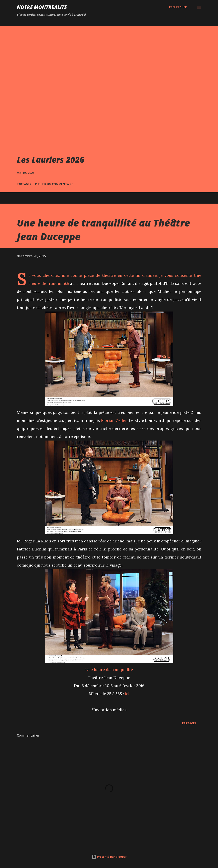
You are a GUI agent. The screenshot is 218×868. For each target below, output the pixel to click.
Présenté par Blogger (109, 857)
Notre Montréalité (42, 7)
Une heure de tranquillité (109, 670)
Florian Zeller (114, 420)
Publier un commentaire (54, 184)
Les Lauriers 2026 (51, 160)
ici (127, 694)
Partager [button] (24, 184)
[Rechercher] (178, 7)
